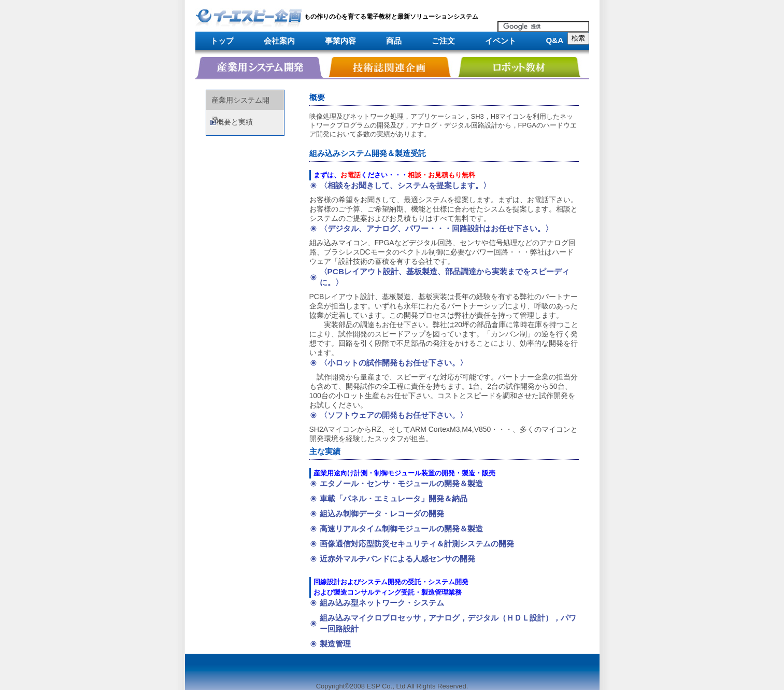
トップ (222, 41)
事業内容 (340, 41)
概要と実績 (235, 122)
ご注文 (443, 41)
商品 (394, 41)
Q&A (555, 40)
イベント (501, 41)
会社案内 (279, 41)
